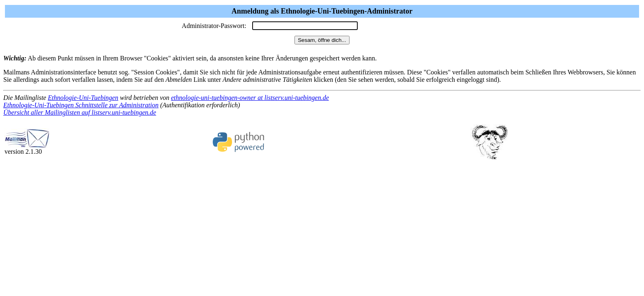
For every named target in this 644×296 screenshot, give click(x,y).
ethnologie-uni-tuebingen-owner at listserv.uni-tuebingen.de (250, 98)
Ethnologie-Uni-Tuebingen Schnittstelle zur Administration (81, 105)
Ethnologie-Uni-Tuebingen (83, 98)
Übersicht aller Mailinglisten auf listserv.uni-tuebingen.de (80, 112)
